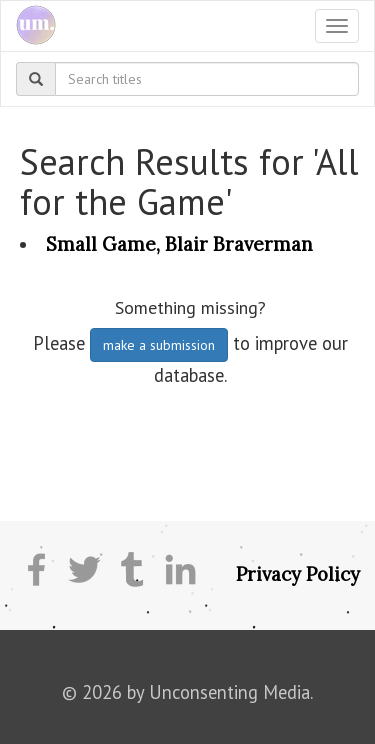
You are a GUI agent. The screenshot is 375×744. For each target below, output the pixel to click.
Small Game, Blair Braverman (179, 244)
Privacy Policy (298, 574)
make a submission (159, 345)
